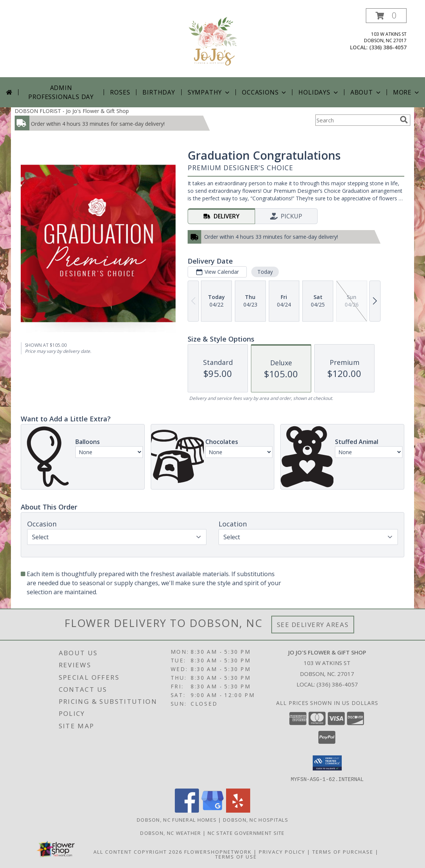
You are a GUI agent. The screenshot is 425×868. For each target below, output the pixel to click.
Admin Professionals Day (61, 92)
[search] (404, 120)
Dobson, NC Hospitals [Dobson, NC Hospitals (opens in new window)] (256, 819)
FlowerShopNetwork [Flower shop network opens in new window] (218, 851)
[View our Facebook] (187, 810)
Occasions (265, 92)
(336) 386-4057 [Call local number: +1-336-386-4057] (388, 47)
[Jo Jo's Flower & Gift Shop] (212, 43)
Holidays (319, 92)
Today (265, 272)
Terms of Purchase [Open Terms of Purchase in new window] (343, 851)
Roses (120, 92)
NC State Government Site (246, 833)
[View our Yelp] (238, 810)
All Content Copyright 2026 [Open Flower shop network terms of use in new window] (138, 851)
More (407, 92)
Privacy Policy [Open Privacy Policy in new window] (282, 851)
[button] (386, 16)
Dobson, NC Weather (170, 833)
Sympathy (209, 92)
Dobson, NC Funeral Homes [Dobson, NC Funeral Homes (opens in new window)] (177, 819)
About (366, 92)
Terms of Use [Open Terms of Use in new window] (236, 856)
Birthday (159, 92)
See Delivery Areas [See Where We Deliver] (313, 625)
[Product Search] (356, 120)
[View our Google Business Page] (212, 810)
